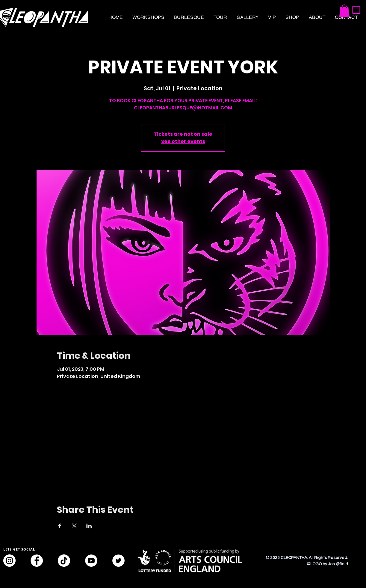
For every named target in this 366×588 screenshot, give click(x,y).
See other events (183, 141)
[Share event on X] (74, 526)
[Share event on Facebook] (60, 526)
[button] (356, 10)
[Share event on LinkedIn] (89, 526)
